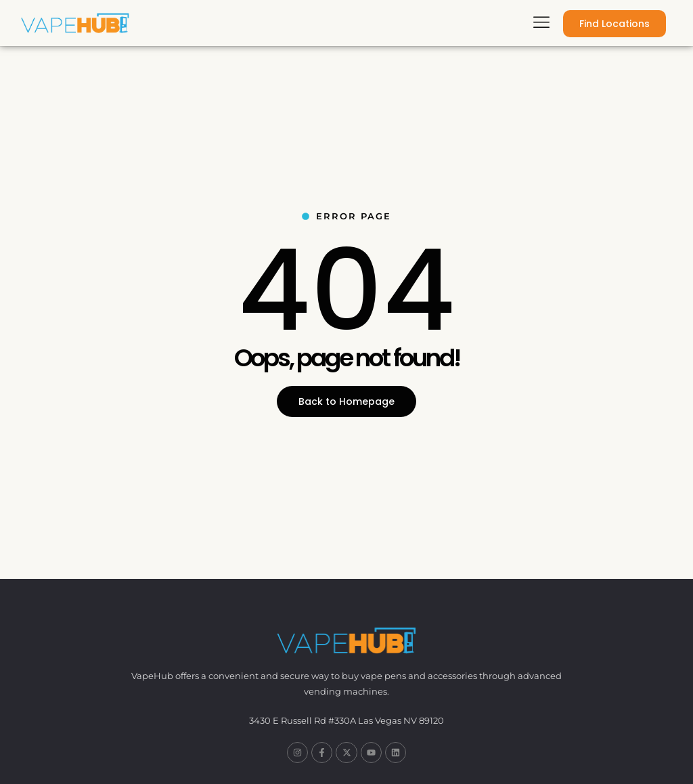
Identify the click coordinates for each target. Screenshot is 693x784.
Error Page (346, 216)
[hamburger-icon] (541, 23)
